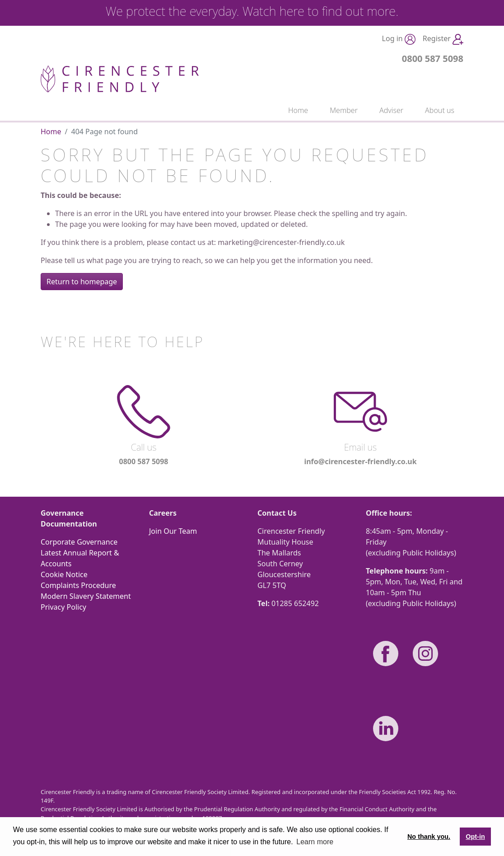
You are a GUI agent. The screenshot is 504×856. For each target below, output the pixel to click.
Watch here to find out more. (321, 11)
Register (443, 39)
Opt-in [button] (475, 837)
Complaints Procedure (78, 585)
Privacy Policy (63, 607)
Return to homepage (82, 282)
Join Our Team (173, 531)
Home (298, 110)
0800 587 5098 (433, 59)
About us (440, 110)
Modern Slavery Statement (86, 596)
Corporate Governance (79, 542)
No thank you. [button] (429, 837)
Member (344, 110)
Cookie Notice (64, 574)
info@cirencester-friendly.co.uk (360, 461)
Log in (399, 39)
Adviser (391, 110)
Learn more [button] (315, 842)
